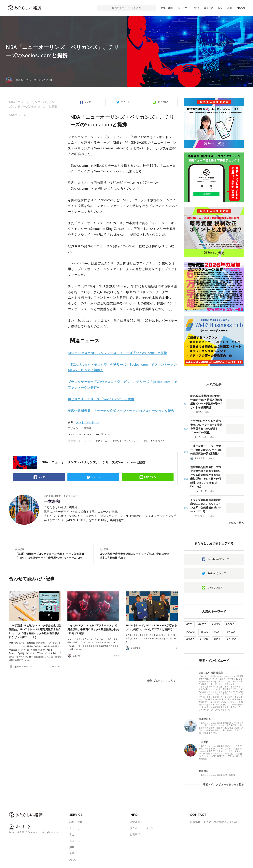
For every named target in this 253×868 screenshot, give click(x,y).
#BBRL (217, 639)
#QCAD (230, 624)
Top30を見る (236, 523)
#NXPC (190, 639)
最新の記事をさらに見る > (162, 680)
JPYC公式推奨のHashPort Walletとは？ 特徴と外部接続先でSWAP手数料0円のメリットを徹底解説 (206, 402)
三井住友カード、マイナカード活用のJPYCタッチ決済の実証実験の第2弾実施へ (206, 450)
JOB (220, 8)
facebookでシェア (219, 559)
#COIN (218, 632)
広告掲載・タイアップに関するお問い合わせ (216, 822)
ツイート (125, 102)
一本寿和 (52, 501)
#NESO (231, 632)
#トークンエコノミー (156, 441)
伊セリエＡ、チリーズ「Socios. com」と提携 (101, 399)
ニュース (209, 8)
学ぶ (197, 8)
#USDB (204, 639)
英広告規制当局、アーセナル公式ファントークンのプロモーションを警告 (121, 411)
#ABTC (202, 624)
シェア (87, 102)
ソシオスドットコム (88, 422)
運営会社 (135, 822)
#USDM (190, 632)
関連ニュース (18, 115)
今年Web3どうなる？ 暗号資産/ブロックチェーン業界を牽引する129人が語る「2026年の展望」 (206, 427)
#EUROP (232, 639)
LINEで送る (163, 102)
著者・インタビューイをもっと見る (223, 784)
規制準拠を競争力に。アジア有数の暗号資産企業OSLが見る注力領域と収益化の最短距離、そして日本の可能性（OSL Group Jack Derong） (206, 477)
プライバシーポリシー (143, 828)
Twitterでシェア (217, 573)
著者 (230, 8)
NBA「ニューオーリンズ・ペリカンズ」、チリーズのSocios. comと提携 (33, 104)
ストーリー (183, 8)
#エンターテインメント (126, 441)
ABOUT (241, 8)
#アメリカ (102, 441)
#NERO (216, 624)
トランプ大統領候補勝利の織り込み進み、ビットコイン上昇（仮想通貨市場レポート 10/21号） (206, 506)
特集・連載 (167, 8)
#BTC (189, 624)
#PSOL (204, 632)
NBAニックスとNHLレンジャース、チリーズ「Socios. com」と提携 (117, 353)
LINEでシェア (215, 587)
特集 (207, 412)
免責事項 (135, 834)
